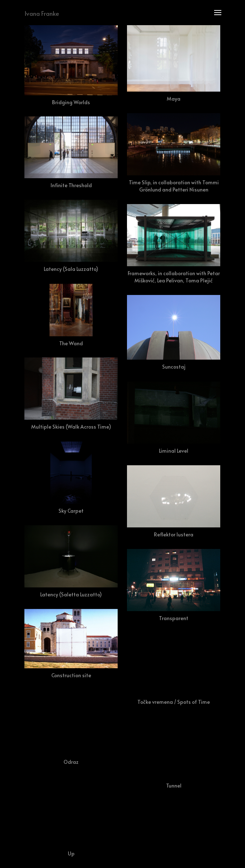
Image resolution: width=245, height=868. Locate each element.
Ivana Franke (42, 13)
